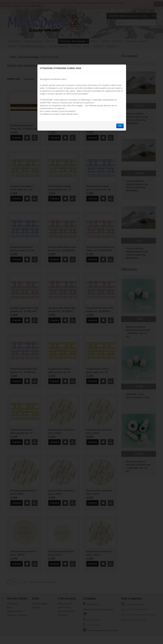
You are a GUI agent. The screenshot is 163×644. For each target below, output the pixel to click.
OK (120, 126)
